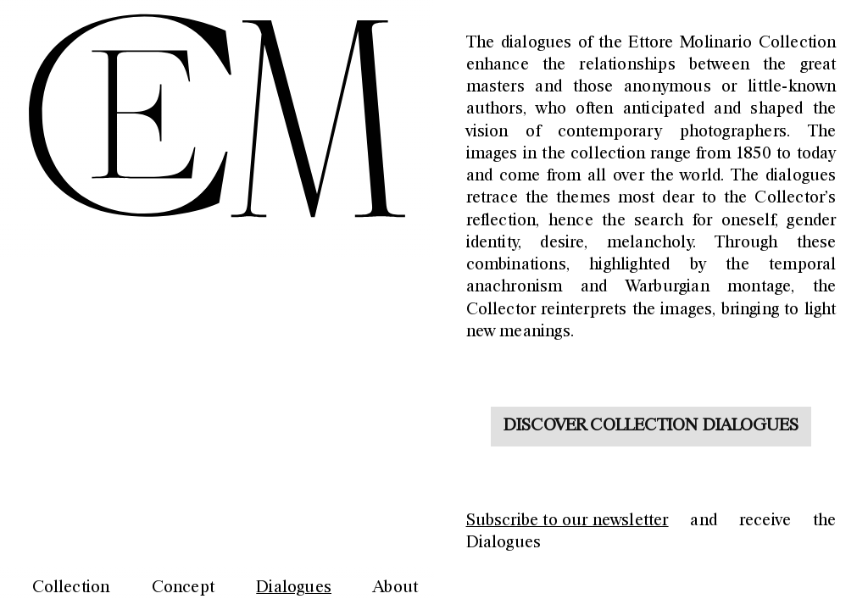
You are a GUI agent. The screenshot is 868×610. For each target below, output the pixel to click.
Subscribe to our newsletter (568, 521)
